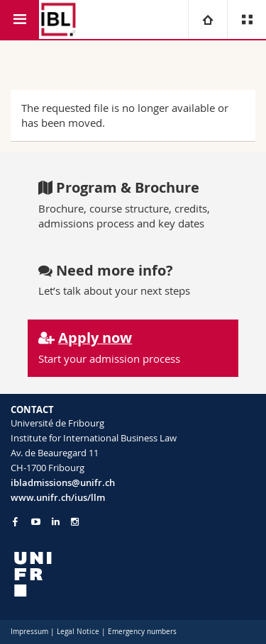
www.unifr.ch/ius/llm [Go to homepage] (58, 497)
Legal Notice (78, 632)
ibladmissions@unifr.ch (63, 482)
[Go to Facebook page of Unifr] (15, 521)
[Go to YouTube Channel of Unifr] (36, 522)
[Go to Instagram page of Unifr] (75, 522)
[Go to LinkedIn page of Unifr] (56, 522)
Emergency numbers (142, 632)
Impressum (29, 632)
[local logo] (133, 574)
